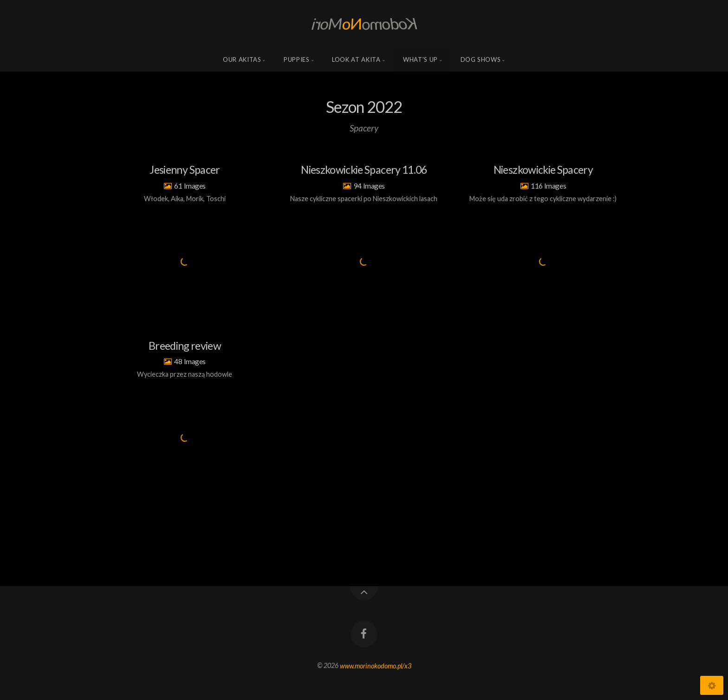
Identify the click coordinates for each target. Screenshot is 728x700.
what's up (420, 59)
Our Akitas (242, 59)
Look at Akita (356, 59)
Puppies (297, 59)
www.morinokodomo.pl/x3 (376, 665)
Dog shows (481, 59)
